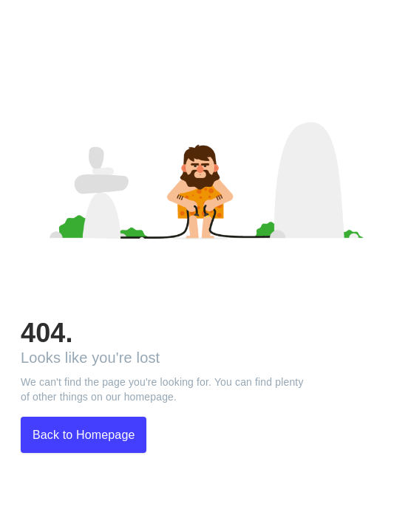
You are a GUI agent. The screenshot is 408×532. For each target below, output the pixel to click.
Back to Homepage (84, 435)
